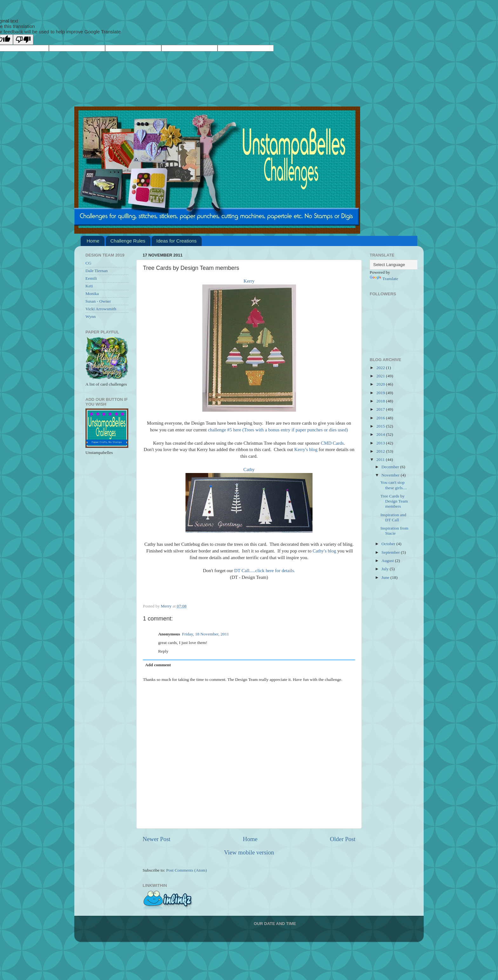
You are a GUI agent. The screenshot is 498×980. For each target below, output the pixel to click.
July (386, 569)
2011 (381, 459)
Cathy (249, 469)
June (386, 577)
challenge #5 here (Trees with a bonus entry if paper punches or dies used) (278, 430)
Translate (384, 279)
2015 (381, 426)
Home (93, 241)
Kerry (249, 281)
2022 (381, 368)
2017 (381, 409)
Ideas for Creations (176, 241)
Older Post (343, 839)
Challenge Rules (128, 241)
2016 (381, 418)
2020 (381, 384)
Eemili (91, 278)
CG (88, 263)
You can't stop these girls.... (394, 485)
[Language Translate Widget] (401, 265)
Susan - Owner (98, 301)
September (391, 552)
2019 (381, 393)
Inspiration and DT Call (393, 517)
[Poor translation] (23, 40)
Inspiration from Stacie (394, 531)
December (391, 467)
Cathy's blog (324, 551)
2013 (381, 443)
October (389, 544)
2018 (381, 401)
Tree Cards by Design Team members (394, 501)
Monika (92, 294)
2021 (381, 376)
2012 (381, 451)
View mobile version (249, 852)
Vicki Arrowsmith (101, 309)
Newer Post (157, 839)
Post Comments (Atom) (186, 870)
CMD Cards (332, 443)
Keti (89, 286)
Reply (163, 651)
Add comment (158, 665)
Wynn (91, 316)
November (391, 475)
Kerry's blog (306, 449)
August (388, 561)
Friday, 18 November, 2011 (205, 634)
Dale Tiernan (97, 271)
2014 (381, 434)
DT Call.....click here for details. (265, 571)
